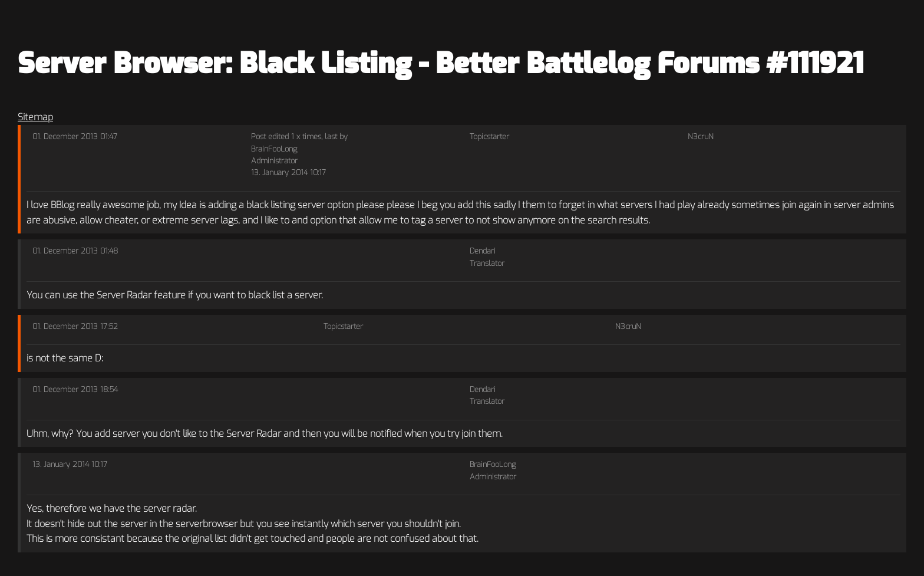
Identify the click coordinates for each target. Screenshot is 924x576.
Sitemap (35, 117)
